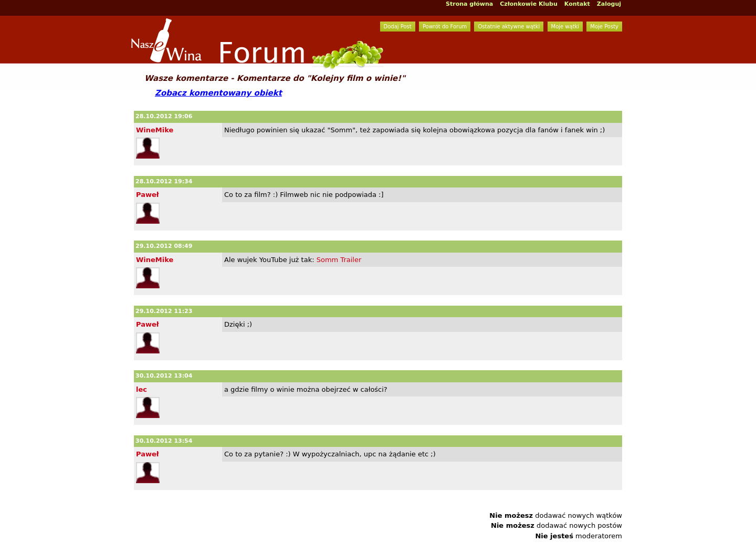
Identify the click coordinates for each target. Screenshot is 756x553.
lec (141, 389)
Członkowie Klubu (529, 4)
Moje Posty (604, 27)
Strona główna (469, 4)
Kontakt (577, 4)
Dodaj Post (398, 27)
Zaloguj (609, 4)
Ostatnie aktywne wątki (509, 27)
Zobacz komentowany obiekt (218, 93)
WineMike (155, 130)
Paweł (148, 195)
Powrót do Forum (445, 27)
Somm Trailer (339, 260)
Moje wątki (565, 27)
